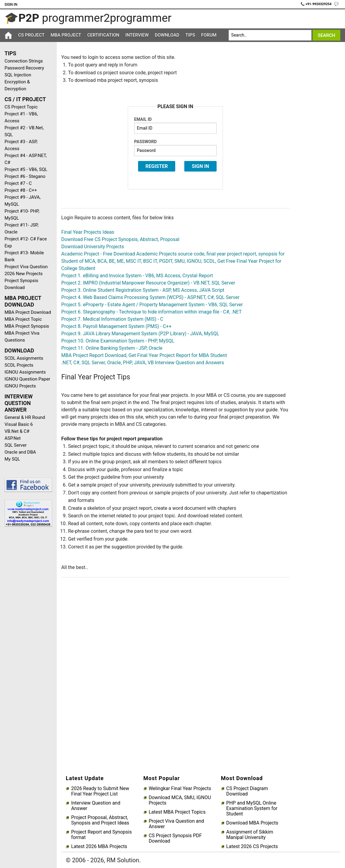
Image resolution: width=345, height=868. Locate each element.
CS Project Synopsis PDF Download (175, 838)
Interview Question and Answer (96, 806)
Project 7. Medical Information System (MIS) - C (112, 319)
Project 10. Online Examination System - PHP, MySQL (118, 341)
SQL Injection (18, 75)
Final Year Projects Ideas (88, 232)
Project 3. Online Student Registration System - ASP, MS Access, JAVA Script (143, 290)
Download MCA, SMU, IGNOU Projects (180, 800)
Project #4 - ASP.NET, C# (26, 159)
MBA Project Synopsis (27, 326)
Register (157, 166)
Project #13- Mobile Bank (24, 256)
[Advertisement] (26, 628)
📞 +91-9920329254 (317, 4)
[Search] (270, 35)
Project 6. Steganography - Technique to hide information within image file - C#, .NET (152, 312)
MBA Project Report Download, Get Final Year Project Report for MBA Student (144, 355)
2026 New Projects (24, 274)
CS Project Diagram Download (247, 791)
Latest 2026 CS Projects (252, 847)
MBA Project (66, 35)
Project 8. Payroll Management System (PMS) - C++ (116, 326)
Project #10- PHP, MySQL (22, 215)
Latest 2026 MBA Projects (99, 847)
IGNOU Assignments (25, 372)
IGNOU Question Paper (27, 379)
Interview (137, 35)
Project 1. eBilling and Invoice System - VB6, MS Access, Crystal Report (137, 276)
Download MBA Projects (252, 823)
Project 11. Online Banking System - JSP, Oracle (112, 348)
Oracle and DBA (20, 452)
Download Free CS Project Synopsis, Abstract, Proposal (120, 239)
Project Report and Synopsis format (101, 835)
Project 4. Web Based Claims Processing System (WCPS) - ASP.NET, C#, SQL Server (150, 297)
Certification (103, 35)
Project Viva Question (26, 267)
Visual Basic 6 (19, 424)
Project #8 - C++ (21, 190)
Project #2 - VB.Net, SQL (24, 131)
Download (167, 35)
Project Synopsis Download (21, 284)
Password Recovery (24, 68)
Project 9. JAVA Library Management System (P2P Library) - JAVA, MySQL (140, 334)
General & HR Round (25, 417)
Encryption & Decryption (17, 85)
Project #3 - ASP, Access (21, 145)
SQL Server (16, 445)
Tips (190, 35)
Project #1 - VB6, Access (21, 117)
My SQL (12, 459)
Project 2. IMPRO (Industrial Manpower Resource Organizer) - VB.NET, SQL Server (148, 283)
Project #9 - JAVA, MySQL (23, 201)
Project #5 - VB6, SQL (26, 169)
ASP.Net (13, 438)
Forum (209, 35)
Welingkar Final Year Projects (180, 789)
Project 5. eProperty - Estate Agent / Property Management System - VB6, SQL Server (152, 305)
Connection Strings (24, 61)
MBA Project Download (28, 312)
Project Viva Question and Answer (176, 824)
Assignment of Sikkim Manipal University (250, 835)
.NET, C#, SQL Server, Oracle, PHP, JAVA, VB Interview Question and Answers (143, 363)
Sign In (11, 5)
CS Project (31, 35)
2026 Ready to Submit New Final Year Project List (100, 791)
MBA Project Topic (23, 319)
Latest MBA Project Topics (177, 812)
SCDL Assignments (24, 358)
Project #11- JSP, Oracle (21, 228)
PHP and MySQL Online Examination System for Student (252, 809)
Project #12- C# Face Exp (26, 242)
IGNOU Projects (20, 386)
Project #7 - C (18, 183)
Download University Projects (93, 247)
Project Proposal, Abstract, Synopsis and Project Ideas (100, 820)
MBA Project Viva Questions (22, 337)
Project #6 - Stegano (25, 176)
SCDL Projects (19, 365)
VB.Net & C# (17, 431)
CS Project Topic (21, 107)
